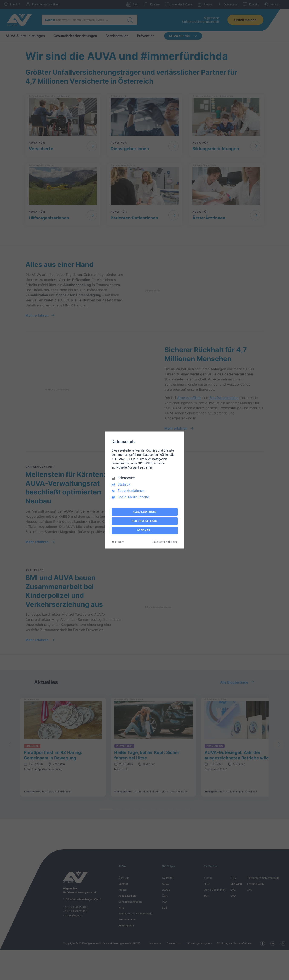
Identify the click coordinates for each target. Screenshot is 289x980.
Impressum (118, 542)
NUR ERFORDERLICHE (144, 521)
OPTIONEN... (145, 530)
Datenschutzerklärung (165, 542)
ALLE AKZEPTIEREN (145, 512)
